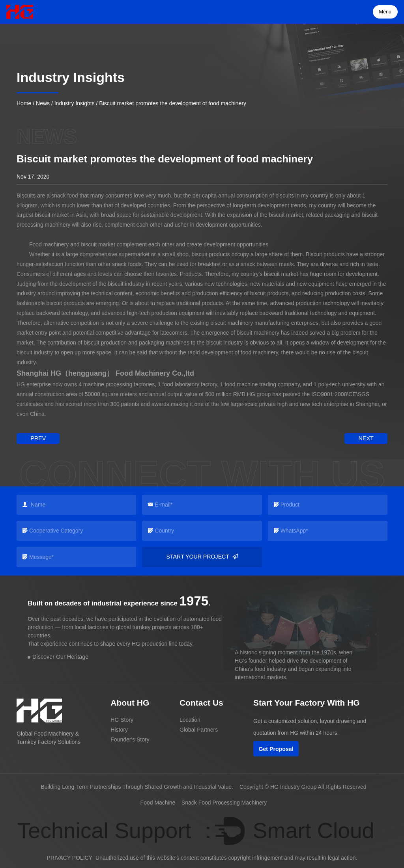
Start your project (202, 557)
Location (190, 720)
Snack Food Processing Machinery (224, 802)
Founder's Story (130, 739)
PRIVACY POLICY (70, 857)
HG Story (122, 720)
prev (37, 438)
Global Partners (199, 730)
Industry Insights (75, 103)
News (43, 103)
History (119, 730)
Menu (385, 12)
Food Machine (158, 802)
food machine (241, 384)
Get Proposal (276, 749)
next (366, 438)
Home (24, 103)
